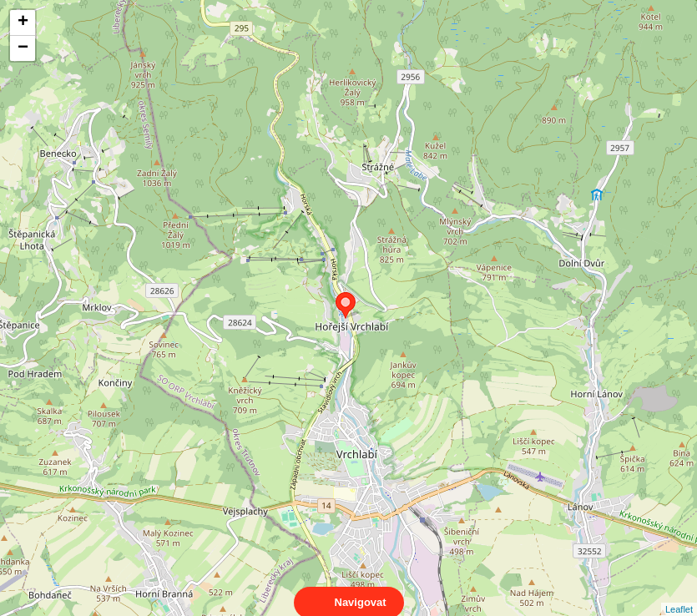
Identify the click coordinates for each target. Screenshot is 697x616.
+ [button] (23, 23)
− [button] (23, 48)
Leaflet (679, 594)
